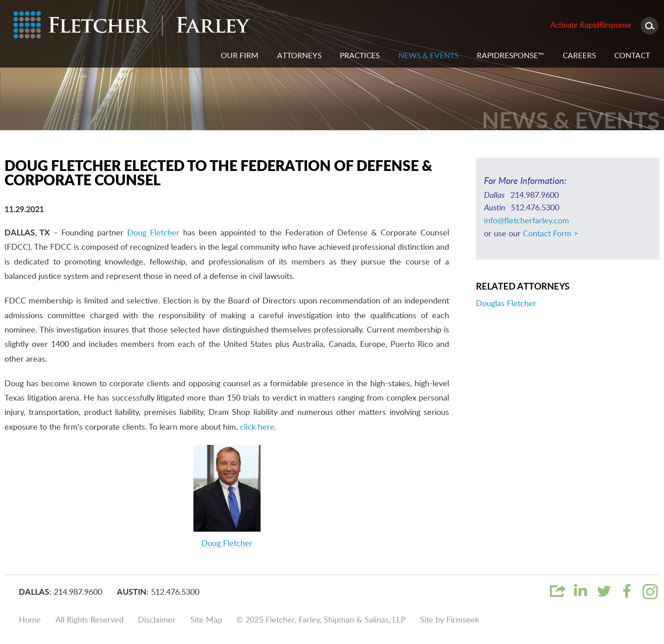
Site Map (206, 620)
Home (30, 620)
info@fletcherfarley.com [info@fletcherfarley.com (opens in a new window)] (527, 221)
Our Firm (240, 56)
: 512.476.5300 (173, 593)
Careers (579, 56)
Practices (360, 56)
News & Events (428, 56)
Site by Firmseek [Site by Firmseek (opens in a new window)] (450, 620)
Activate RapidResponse (591, 26)
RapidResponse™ (510, 56)
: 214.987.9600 (76, 593)
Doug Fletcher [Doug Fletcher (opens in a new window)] (153, 233)
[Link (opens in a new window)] (580, 598)
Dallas (34, 593)
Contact (632, 56)
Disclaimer (157, 620)
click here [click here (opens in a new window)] (257, 427)
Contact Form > (550, 234)
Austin (132, 593)
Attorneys (299, 56)
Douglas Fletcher (506, 304)
